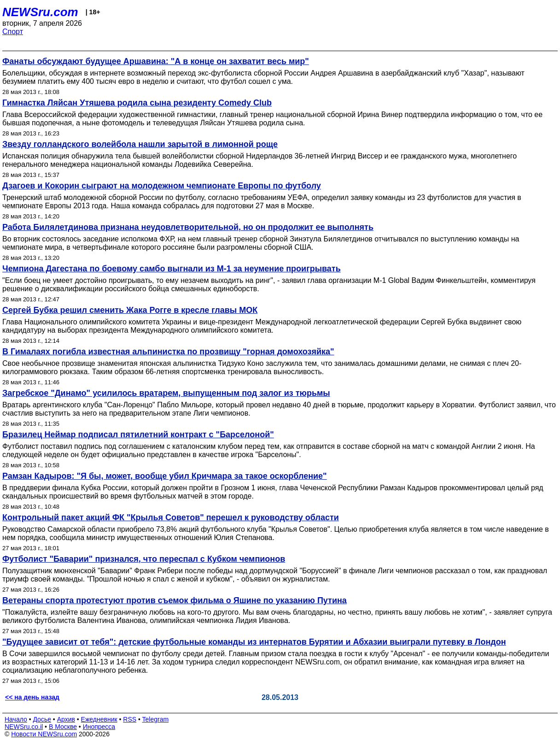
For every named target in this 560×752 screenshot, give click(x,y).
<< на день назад (32, 697)
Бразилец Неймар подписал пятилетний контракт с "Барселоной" (138, 435)
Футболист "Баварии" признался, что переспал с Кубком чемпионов (144, 559)
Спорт (13, 32)
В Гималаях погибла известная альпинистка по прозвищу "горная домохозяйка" (168, 352)
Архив (66, 719)
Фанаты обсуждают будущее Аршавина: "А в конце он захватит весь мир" (156, 61)
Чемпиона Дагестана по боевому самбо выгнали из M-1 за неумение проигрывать (172, 269)
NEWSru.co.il (24, 727)
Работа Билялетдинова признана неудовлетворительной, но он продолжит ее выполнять (188, 227)
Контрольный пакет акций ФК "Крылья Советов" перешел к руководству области (171, 517)
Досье (42, 719)
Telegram (156, 719)
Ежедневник (99, 719)
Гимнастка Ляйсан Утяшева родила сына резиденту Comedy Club (137, 103)
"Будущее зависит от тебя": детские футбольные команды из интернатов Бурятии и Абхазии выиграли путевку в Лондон (254, 642)
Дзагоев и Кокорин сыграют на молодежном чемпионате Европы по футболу (162, 186)
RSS (130, 719)
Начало (16, 719)
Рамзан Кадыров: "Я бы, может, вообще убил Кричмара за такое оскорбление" (165, 476)
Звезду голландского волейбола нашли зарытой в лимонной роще (140, 144)
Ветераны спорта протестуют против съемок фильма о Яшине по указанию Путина (175, 600)
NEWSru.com (40, 12)
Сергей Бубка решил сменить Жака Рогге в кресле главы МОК (130, 310)
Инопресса (99, 727)
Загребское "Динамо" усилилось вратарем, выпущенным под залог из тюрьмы (166, 393)
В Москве (63, 727)
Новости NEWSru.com (44, 734)
